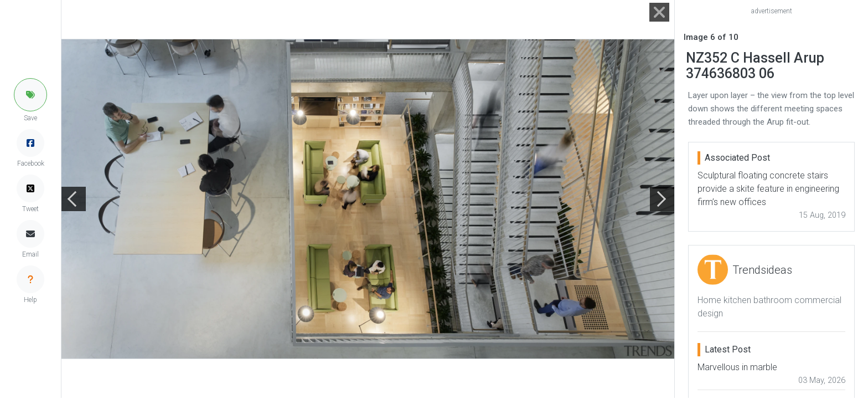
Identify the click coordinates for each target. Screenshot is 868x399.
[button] (30, 95)
